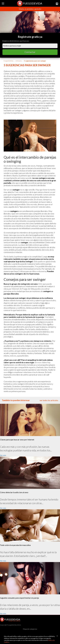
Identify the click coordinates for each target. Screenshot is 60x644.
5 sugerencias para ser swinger (35, 61)
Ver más (3, 455)
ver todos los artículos (49, 400)
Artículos (19, 61)
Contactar (30, 52)
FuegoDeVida (9, 61)
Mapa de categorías (30, 629)
